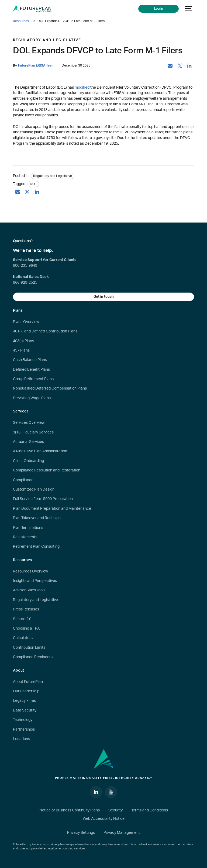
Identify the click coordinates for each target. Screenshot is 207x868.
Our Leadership (26, 691)
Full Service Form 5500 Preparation (43, 499)
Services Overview (29, 423)
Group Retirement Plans (33, 379)
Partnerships (24, 730)
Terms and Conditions (150, 810)
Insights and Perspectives (35, 581)
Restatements (25, 537)
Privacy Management (122, 833)
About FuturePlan (28, 682)
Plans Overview (26, 322)
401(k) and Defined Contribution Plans (45, 331)
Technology (23, 720)
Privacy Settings (81, 833)
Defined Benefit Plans (31, 370)
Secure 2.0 (22, 619)
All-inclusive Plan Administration (40, 451)
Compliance (23, 480)
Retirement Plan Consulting (36, 547)
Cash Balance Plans (30, 360)
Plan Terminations (28, 528)
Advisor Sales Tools (29, 590)
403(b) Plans (23, 341)
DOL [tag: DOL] (33, 184)
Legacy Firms (24, 701)
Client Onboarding (28, 461)
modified (82, 87)
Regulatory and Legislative (35, 600)
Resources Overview (30, 571)
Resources (21, 21)
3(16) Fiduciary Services (33, 432)
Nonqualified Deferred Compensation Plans (50, 388)
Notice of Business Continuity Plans (70, 810)
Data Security (25, 710)
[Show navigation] (189, 9)
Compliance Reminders (33, 657)
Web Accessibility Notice (104, 819)
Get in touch (104, 297)
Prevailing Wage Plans (32, 398)
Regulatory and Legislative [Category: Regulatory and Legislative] (53, 176)
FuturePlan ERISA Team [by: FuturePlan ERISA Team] (36, 66)
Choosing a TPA (26, 629)
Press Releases (26, 609)
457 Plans (21, 350)
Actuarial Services (28, 442)
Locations (21, 739)
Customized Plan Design (34, 489)
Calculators (23, 638)
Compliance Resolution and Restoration (47, 470)
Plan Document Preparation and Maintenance (52, 509)
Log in (159, 9)
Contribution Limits (29, 648)
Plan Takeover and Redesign (37, 518)
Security (115, 810)
